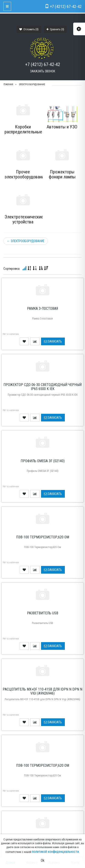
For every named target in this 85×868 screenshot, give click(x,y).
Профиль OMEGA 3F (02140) (43, 461)
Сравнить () (55, 29)
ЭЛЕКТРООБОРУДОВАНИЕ (26, 241)
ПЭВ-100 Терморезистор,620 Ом (43, 537)
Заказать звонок (43, 71)
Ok (43, 860)
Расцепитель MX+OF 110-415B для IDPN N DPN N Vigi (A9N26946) (42, 691)
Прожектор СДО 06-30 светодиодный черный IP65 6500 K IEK (42, 387)
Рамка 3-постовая (42, 309)
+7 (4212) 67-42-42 (43, 64)
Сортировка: (12, 269)
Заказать (53, 341)
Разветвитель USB (43, 613)
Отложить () (29, 29)
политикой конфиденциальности (55, 852)
